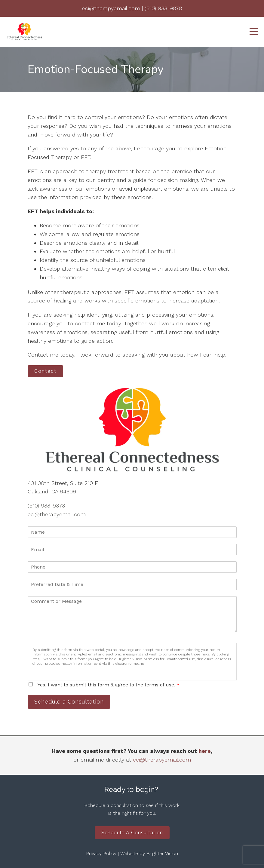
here (205, 751)
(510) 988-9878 (46, 506)
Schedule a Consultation (69, 702)
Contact (45, 371)
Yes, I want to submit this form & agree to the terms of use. (109, 685)
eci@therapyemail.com (57, 514)
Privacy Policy (101, 853)
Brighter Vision (162, 853)
